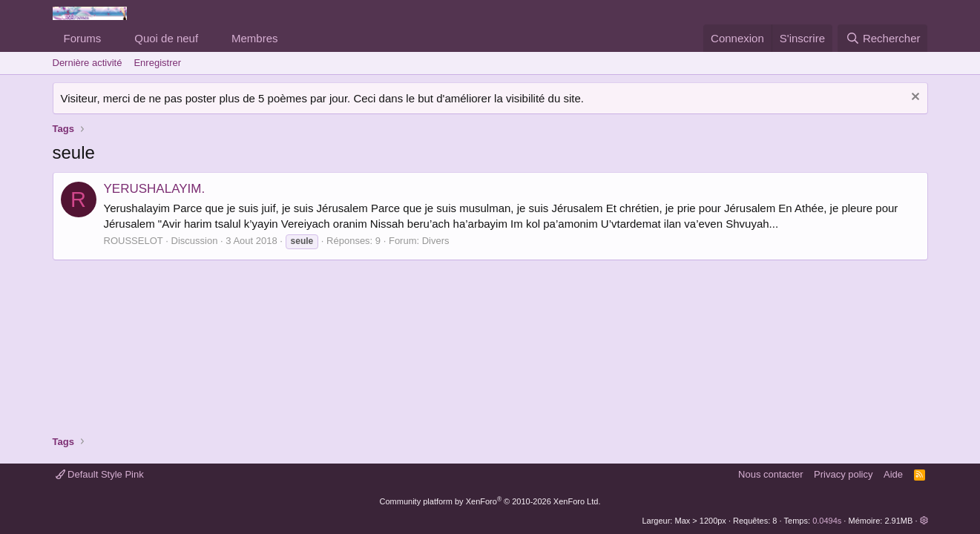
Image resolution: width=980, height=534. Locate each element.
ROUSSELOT (134, 241)
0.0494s (827, 521)
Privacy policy (843, 474)
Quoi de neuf (166, 38)
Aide (893, 474)
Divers (436, 241)
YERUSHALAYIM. (155, 189)
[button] (113, 38)
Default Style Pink (100, 474)
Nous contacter (770, 474)
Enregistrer (157, 63)
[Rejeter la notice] (914, 98)
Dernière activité (88, 63)
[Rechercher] (882, 38)
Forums (83, 38)
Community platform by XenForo (490, 501)
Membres (255, 38)
